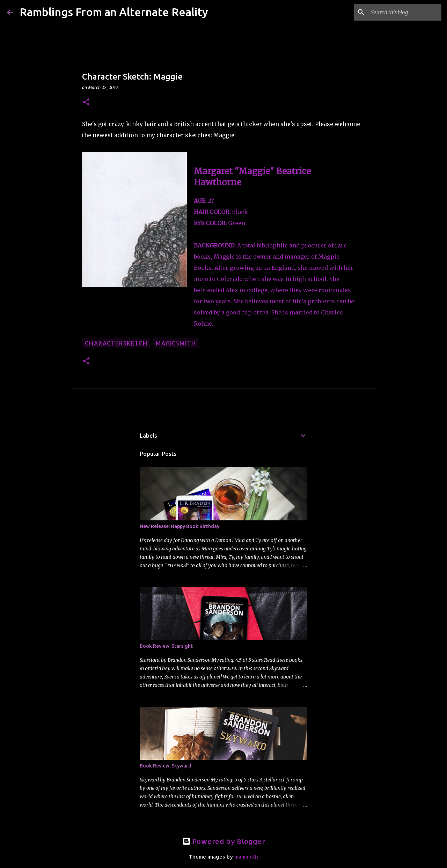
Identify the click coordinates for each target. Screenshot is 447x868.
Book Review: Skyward (166, 766)
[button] (86, 102)
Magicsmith (176, 343)
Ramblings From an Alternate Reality (114, 12)
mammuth (246, 857)
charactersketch (116, 343)
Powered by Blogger (224, 841)
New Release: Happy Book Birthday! (180, 526)
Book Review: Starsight (166, 646)
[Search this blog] (405, 12)
